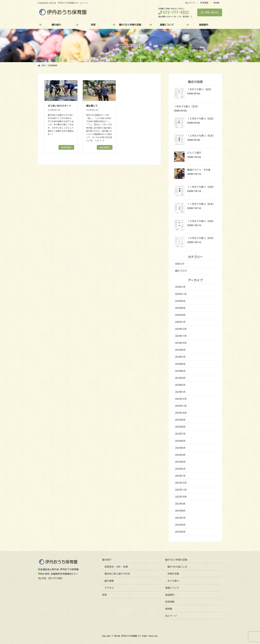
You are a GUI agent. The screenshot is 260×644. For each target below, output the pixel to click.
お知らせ (180, 264)
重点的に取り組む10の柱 (117, 574)
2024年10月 (181, 343)
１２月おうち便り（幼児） (201, 119)
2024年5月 (180, 371)
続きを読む (66, 147)
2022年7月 (180, 518)
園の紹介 (107, 560)
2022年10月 (181, 497)
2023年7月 (180, 434)
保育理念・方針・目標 (116, 567)
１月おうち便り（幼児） (200, 89)
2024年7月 (180, 357)
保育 (104, 595)
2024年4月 (180, 378)
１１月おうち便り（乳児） (201, 204)
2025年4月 (180, 315)
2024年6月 (180, 364)
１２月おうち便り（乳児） (201, 136)
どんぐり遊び (194, 153)
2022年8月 (180, 511)
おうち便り (173, 581)
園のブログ (181, 271)
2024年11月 (181, 336)
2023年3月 (180, 462)
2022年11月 (181, 490)
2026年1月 (180, 287)
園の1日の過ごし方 (177, 567)
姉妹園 (216, 3)
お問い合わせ (210, 12)
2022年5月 (180, 532)
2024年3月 (180, 385)
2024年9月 (180, 350)
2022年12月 (181, 483)
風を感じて (92, 106)
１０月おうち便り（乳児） (201, 238)
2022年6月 (180, 525)
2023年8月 (180, 427)
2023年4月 (180, 455)
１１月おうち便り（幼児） (201, 187)
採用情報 (204, 3)
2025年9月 (180, 301)
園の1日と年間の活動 (176, 560)
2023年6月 (180, 441)
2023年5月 (180, 448)
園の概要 (109, 581)
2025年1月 (180, 322)
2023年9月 (180, 420)
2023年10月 (181, 413)
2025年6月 (180, 308)
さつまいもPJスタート (59, 106)
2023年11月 (181, 406)
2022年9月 (180, 504)
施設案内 (170, 595)
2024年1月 (180, 392)
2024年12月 (181, 329)
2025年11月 (181, 294)
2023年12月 (181, 399)
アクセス (109, 588)
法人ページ (190, 3)
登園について (172, 588)
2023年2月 (180, 469)
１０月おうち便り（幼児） (201, 221)
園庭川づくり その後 (199, 170)
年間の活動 (173, 574)
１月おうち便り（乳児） (187, 107)
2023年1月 (180, 476)
